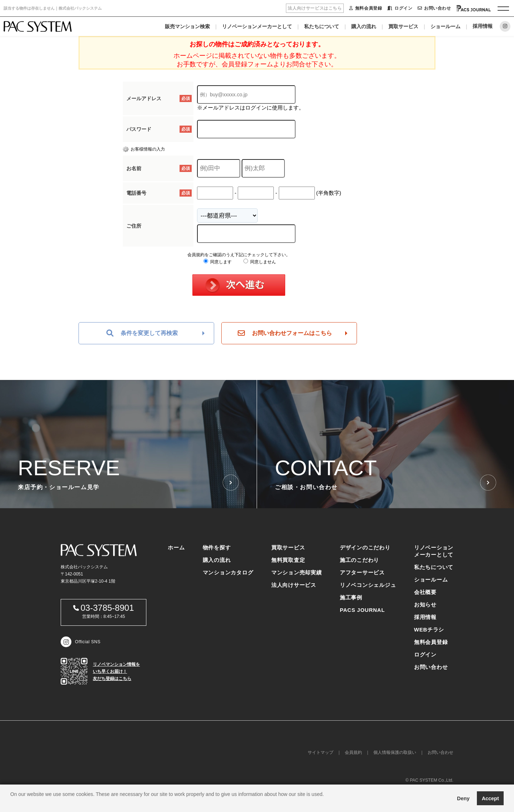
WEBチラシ (429, 630)
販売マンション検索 (187, 26)
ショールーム (445, 26)
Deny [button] (463, 798)
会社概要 (425, 592)
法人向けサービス (294, 585)
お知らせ (425, 605)
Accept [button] (490, 798)
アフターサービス (362, 572)
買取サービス (403, 26)
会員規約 (353, 752)
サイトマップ (321, 752)
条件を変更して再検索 (142, 333)
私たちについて (322, 26)
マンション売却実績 (297, 572)
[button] (11, 803)
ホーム (176, 547)
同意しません (260, 262)
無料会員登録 (366, 8)
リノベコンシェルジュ (368, 585)
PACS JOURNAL (362, 610)
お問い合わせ (434, 8)
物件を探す (217, 547)
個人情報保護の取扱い (395, 752)
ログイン (400, 8)
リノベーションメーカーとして (257, 26)
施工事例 (351, 597)
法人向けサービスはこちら (315, 8)
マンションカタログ (228, 572)
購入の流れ (364, 26)
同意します (218, 262)
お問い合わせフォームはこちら (285, 333)
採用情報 (483, 26)
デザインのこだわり (365, 547)
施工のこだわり (359, 560)
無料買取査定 (288, 560)
